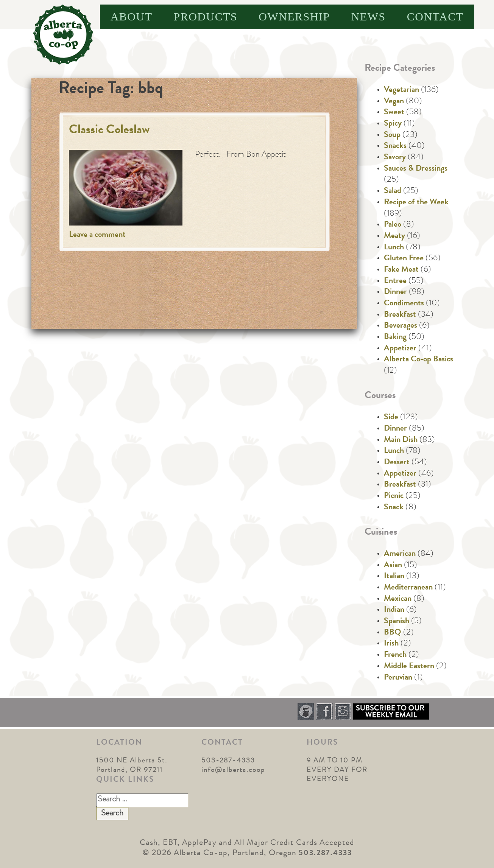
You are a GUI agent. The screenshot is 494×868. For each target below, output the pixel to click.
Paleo (393, 225)
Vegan (394, 102)
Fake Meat (401, 270)
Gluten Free (404, 259)
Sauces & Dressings (416, 169)
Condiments (404, 304)
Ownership (294, 16)
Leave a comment (97, 235)
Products (206, 16)
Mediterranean (408, 588)
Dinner (395, 292)
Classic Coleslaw (109, 131)
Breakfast (400, 315)
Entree (395, 282)
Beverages (400, 326)
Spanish (397, 622)
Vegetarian (401, 90)
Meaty (394, 236)
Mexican (398, 599)
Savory (395, 158)
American (400, 554)
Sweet (394, 113)
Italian (394, 577)
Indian (394, 610)
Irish (391, 644)
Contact (435, 16)
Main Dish (401, 440)
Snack (394, 508)
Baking (395, 338)
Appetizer (400, 349)
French (395, 655)
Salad (393, 191)
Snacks (395, 146)
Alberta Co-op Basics (418, 360)
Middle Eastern (409, 667)
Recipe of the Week (416, 203)
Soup (392, 135)
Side (391, 418)
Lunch (394, 248)
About (132, 16)
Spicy (393, 124)
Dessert (397, 463)
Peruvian (398, 678)
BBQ (393, 633)
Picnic (394, 496)
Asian (393, 566)
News (369, 16)
